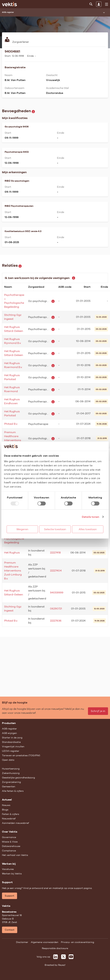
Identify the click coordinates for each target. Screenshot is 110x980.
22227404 (56, 571)
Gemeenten (9, 786)
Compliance (9, 851)
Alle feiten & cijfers (13, 791)
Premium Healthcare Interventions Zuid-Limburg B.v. (13, 571)
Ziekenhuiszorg (11, 773)
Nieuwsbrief (9, 819)
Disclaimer (22, 942)
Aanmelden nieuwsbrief (15, 823)
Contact (10, 930)
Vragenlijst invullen (13, 746)
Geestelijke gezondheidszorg (18, 778)
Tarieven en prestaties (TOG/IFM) (21, 755)
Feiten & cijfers (11, 814)
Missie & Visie (10, 842)
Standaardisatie (11, 742)
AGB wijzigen (9, 733)
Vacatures (8, 869)
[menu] (107, 4)
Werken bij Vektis (12, 874)
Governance (9, 837)
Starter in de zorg (12, 738)
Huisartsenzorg (11, 769)
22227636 (56, 621)
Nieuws (6, 805)
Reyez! (62, 965)
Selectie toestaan (55, 529)
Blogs (5, 810)
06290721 (56, 609)
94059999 (57, 593)
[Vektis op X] (63, 957)
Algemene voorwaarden (45, 942)
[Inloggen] (99, 4)
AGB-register (9, 729)
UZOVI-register (11, 751)
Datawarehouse (11, 846)
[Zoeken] (91, 4)
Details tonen (91, 517)
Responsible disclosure (55, 948)
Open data (8, 760)
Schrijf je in (98, 711)
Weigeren (22, 529)
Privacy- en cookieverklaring (78, 942)
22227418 (55, 553)
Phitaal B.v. (11, 424)
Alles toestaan (88, 529)
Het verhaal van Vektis (15, 855)
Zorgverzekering (11, 782)
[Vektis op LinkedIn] (55, 957)
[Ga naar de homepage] (9, 4)
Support (10, 896)
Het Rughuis (12, 553)
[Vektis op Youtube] (71, 957)
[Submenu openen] (104, 12)
